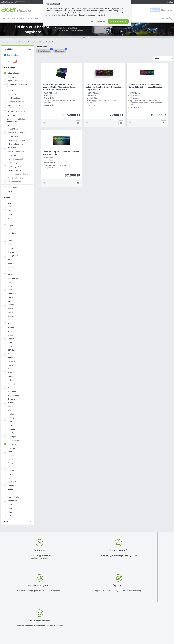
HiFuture (9, 327)
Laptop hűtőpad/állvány (15, 133)
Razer (8, 422)
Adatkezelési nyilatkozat (115, 617)
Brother (9, 241)
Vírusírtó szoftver (13, 182)
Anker (8, 218)
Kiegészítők (18, 42)
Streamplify (10, 448)
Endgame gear (11, 278)
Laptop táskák (11, 136)
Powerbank (10, 155)
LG (7, 354)
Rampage (9, 418)
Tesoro (9, 463)
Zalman (9, 512)
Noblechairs (10, 399)
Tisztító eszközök (13, 170)
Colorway (9, 252)
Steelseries (11, 444)
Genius (9, 312)
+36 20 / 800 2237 (79, 613)
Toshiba (9, 471)
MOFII (8, 388)
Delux (8, 260)
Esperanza (10, 293)
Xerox (8, 504)
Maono (9, 365)
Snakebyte (10, 437)
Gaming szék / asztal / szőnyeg (14, 107)
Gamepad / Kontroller (14, 102)
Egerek (9, 90)
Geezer (9, 308)
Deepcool (10, 263)
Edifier (8, 282)
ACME (8, 207)
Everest (9, 297)
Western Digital (12, 497)
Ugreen (9, 489)
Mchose (9, 373)
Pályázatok (110, 624)
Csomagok (10, 77)
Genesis (9, 316)
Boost (8, 237)
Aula (8, 222)
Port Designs (11, 414)
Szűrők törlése (11, 55)
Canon (8, 244)
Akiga (8, 214)
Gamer (8, 191)
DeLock (9, 267)
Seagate (9, 433)
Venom (9, 493)
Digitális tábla (11, 81)
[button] (84, 37)
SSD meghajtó (11, 163)
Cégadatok (144, 617)
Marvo (8, 369)
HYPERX (9, 331)
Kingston (9, 339)
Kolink (8, 342)
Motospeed (10, 391)
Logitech (9, 357)
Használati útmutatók (114, 620)
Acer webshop (6, 42)
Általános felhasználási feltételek (119, 613)
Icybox (8, 335)
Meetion (9, 376)
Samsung (9, 429)
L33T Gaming (11, 350)
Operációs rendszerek (14, 151)
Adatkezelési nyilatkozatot (55, 15)
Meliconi (9, 380)
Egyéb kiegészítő (12, 98)
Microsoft (9, 384)
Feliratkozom (39, 617)
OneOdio (9, 406)
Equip (8, 290)
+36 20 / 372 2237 (79, 617)
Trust (8, 478)
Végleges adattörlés (114, 627)
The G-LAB (10, 482)
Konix (8, 346)
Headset (9, 125)
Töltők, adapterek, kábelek (16, 174)
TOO (8, 467)
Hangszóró (10, 115)
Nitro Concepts (12, 395)
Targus (9, 459)
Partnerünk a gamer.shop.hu (151, 627)
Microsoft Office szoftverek (16, 140)
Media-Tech (10, 361)
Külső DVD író (11, 129)
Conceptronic (11, 256)
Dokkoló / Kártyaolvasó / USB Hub (17, 86)
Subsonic (9, 455)
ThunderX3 (10, 486)
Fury (8, 301)
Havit (8, 324)
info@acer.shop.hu (79, 609)
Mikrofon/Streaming (14, 144)
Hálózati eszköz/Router (15, 112)
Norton (9, 403)
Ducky (8, 271)
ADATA (8, 211)
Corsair (9, 248)
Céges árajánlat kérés (80, 620)
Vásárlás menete (112, 609)
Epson (8, 286)
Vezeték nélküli (12, 188)
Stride (8, 452)
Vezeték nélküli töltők (14, 178)
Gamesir (9, 305)
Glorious (9, 320)
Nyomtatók (10, 148)
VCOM (8, 516)
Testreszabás (92, 21)
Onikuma (9, 410)
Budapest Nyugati (147, 609)
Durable (9, 275)
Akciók (10, 61)
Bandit (8, 229)
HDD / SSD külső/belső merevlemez (14, 120)
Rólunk (142, 613)
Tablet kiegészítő (12, 167)
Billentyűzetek (12, 73)
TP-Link (9, 474)
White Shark (11, 501)
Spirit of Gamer (12, 440)
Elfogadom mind (116, 21)
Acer (8, 203)
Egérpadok (10, 94)
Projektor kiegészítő (14, 159)
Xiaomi (8, 508)
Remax (8, 425)
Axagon (9, 226)
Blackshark (10, 233)
